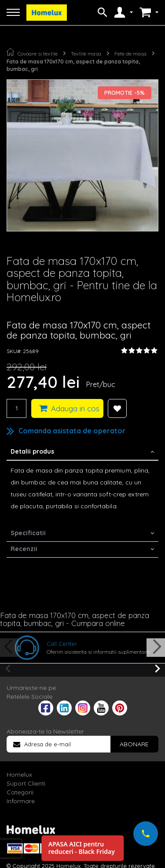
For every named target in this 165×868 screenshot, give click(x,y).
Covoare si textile (38, 54)
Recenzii (24, 549)
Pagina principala (10, 52)
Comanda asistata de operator (72, 431)
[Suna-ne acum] (146, 834)
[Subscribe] (134, 744)
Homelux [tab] (19, 775)
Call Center (62, 644)
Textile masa (86, 54)
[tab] (82, 452)
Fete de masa (130, 54)
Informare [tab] (21, 801)
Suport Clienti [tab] (26, 783)
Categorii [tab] (20, 792)
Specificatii (28, 533)
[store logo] (47, 13)
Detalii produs (32, 451)
